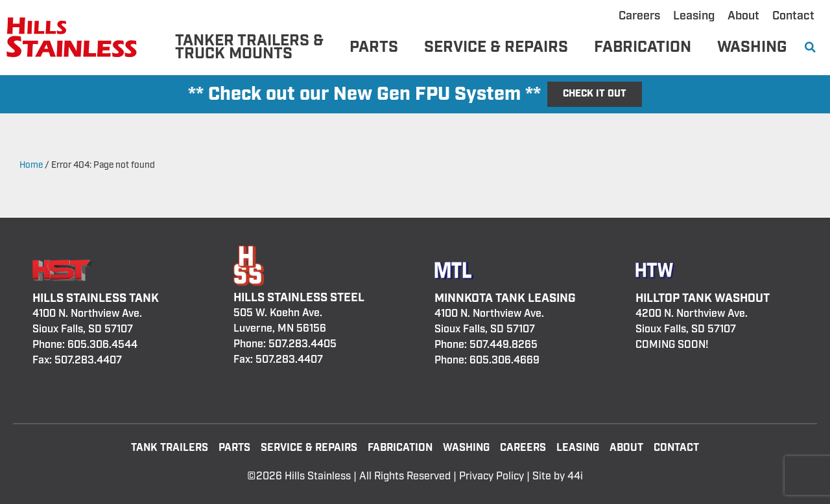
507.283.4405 (302, 344)
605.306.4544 (102, 345)
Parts (374, 47)
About (743, 16)
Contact (793, 16)
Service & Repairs (496, 47)
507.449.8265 (504, 345)
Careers (639, 16)
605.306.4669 (504, 361)
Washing (752, 47)
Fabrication (643, 47)
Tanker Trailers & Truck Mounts (249, 47)
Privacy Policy (492, 476)
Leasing (694, 16)
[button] (810, 48)
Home (31, 165)
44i (575, 476)
